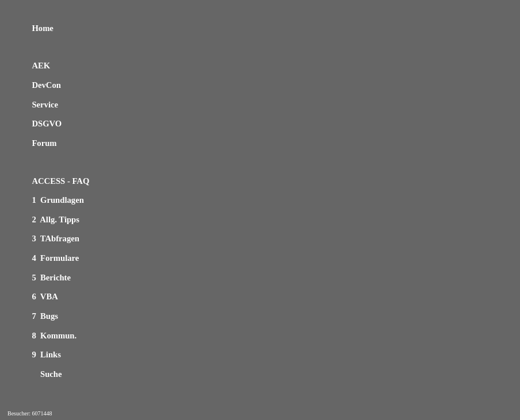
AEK (41, 65)
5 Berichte (51, 278)
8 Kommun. (54, 336)
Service (45, 105)
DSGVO (47, 124)
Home (42, 28)
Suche (47, 374)
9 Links (46, 355)
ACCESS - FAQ (60, 181)
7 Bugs (45, 316)
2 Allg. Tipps (56, 219)
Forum (44, 143)
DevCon (46, 85)
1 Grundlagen (58, 200)
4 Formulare (55, 258)
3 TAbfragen (56, 238)
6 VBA (45, 296)
